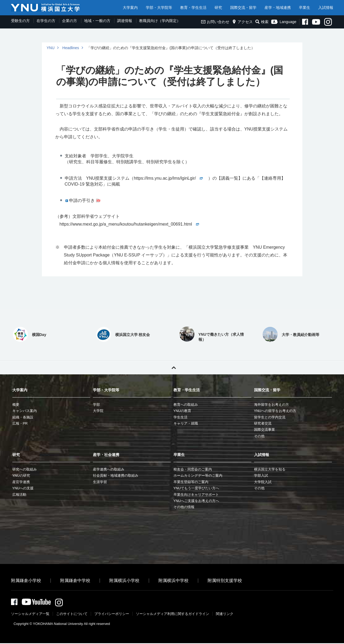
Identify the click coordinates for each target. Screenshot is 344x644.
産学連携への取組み (109, 469)
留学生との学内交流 (270, 417)
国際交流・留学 (243, 8)
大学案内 (130, 8)
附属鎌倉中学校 (75, 580)
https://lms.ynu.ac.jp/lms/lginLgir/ (168, 178)
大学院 (98, 411)
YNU (51, 48)
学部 (96, 405)
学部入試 (261, 475)
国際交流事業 (265, 430)
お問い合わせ (215, 22)
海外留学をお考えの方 (271, 405)
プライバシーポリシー (112, 615)
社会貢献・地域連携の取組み (116, 475)
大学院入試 (263, 482)
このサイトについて (72, 615)
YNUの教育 (182, 411)
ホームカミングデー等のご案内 (198, 475)
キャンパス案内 (25, 411)
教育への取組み (186, 405)
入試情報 (326, 8)
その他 (259, 436)
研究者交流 (263, 423)
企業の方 (70, 21)
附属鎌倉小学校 (26, 580)
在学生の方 (46, 21)
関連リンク (225, 615)
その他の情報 (184, 507)
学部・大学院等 (159, 8)
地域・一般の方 (97, 21)
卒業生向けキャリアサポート (196, 495)
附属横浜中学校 (173, 580)
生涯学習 (100, 482)
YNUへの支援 (23, 488)
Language (284, 22)
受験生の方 (20, 21)
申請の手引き (82, 200)
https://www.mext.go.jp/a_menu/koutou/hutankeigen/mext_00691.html (129, 224)
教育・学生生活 (193, 8)
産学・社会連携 (106, 455)
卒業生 (305, 8)
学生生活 (180, 417)
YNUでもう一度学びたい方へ (196, 488)
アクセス (242, 22)
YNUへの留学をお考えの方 (275, 411)
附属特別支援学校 (225, 580)
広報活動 (19, 495)
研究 (218, 8)
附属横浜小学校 (124, 580)
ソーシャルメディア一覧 (30, 615)
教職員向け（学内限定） (160, 21)
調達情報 (125, 21)
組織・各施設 (23, 417)
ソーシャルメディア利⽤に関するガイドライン (173, 615)
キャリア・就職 (186, 423)
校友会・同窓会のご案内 (193, 469)
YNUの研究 (21, 475)
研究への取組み (25, 469)
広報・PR (20, 423)
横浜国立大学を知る (270, 469)
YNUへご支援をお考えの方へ (196, 501)
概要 (16, 405)
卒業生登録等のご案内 (191, 482)
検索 (262, 22)
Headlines (71, 48)
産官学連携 (21, 482)
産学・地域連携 (278, 8)
